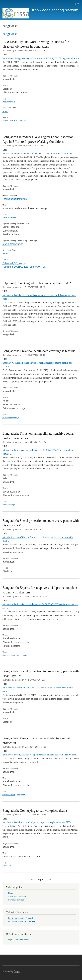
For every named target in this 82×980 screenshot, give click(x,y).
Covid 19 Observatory (18, 897)
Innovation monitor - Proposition (22, 918)
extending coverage (11, 417)
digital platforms (9, 218)
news (5, 111)
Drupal (17, 971)
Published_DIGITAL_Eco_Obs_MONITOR (24, 267)
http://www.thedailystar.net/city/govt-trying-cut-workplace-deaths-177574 (37, 822)
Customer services (16, 900)
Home (11, 893)
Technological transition (15, 199)
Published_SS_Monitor (14, 121)
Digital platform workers (19, 940)
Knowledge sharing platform (55, 10)
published (21, 794)
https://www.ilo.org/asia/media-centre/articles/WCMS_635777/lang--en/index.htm (41, 58)
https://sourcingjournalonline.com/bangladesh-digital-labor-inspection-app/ (38, 154)
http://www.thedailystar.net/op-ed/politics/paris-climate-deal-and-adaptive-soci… (40, 755)
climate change (9, 505)
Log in (76, 3)
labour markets (9, 102)
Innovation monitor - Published (21, 921)
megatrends (22, 655)
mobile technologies (13, 244)
